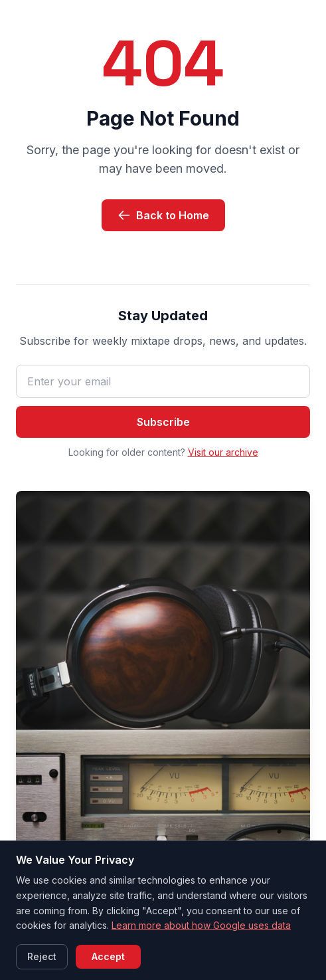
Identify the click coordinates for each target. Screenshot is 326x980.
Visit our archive (223, 452)
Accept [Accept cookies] (108, 956)
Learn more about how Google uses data (201, 925)
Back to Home (163, 215)
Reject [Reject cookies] (42, 956)
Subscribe (163, 422)
